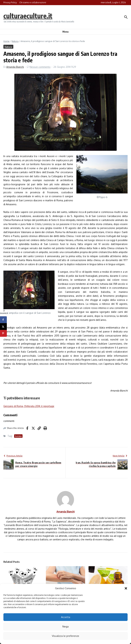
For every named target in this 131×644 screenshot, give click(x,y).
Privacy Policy (10, 2)
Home (6, 41)
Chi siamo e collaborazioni (33, 2)
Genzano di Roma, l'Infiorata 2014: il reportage (29, 406)
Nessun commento (40, 67)
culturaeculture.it (28, 16)
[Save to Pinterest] (3, 333)
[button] (126, 588)
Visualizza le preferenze (65, 636)
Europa (18, 436)
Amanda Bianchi (15, 67)
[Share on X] (3, 326)
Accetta (66, 617)
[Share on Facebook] (3, 320)
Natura (15, 41)
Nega (65, 626)
